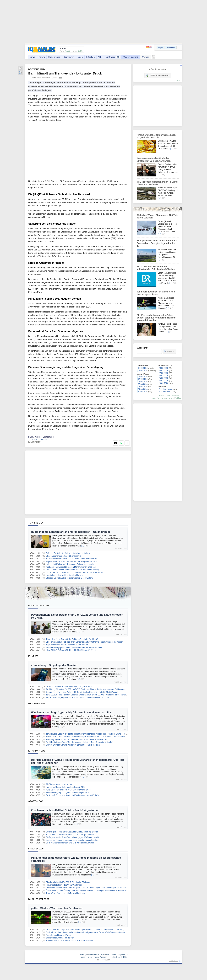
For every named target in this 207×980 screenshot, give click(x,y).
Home (82, 957)
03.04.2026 (143, 382)
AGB (102, 954)
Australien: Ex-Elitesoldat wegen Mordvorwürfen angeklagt (71, 567)
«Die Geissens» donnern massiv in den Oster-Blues (68, 790)
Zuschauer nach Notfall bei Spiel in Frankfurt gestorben (65, 810)
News (32, 57)
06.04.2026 (143, 371)
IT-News (33, 656)
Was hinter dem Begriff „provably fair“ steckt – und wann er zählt (71, 712)
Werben (145, 57)
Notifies (178, 398)
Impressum (123, 954)
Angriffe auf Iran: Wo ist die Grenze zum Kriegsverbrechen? (72, 562)
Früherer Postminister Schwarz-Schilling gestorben (68, 553)
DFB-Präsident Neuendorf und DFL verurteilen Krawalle (70, 843)
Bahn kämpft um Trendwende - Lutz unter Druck (65, 73)
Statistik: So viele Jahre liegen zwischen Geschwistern (69, 578)
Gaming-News (37, 703)
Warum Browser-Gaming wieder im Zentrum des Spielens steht (73, 745)
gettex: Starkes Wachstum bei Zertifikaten (57, 908)
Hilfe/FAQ (113, 957)
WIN (100, 57)
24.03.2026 (163, 381)
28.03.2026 (163, 371)
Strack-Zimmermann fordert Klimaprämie (63, 556)
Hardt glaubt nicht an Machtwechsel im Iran (65, 575)
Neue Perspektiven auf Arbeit (58, 935)
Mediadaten (111, 954)
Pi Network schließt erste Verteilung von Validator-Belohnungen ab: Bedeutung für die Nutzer (86, 888)
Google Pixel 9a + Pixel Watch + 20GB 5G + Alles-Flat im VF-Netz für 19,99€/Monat (82, 692)
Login (161, 48)
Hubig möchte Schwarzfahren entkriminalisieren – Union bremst (70, 532)
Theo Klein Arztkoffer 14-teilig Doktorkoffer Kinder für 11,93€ (72, 639)
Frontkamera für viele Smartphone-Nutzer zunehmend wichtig (72, 570)
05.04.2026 (143, 377)
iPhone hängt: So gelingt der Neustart (54, 665)
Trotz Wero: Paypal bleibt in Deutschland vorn (66, 893)
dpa (60, 78)
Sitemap (83, 954)
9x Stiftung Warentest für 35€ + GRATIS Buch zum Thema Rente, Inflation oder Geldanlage (85, 689)
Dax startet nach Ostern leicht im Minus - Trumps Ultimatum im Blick (75, 572)
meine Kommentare (159, 398)
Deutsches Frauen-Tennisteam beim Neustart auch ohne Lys (72, 840)
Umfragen (113, 57)
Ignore (171, 398)
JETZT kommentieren (157, 75)
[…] (83, 546)
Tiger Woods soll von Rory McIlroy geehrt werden (67, 645)
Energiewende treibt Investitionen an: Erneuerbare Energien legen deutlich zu (157, 243)
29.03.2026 (163, 368)
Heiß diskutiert (165, 392)
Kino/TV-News (37, 751)
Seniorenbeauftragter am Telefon (60, 938)
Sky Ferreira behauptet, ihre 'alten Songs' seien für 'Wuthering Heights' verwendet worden (84, 642)
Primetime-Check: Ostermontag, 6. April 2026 (65, 787)
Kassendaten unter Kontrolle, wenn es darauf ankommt (70, 941)
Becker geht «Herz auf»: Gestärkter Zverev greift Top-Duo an (72, 832)
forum (179, 80)
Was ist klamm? (131, 57)
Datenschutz (94, 954)
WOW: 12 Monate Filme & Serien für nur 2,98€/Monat (69, 687)
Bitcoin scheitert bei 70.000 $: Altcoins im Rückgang (68, 882)
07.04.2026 (143, 368)
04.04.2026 (143, 379)
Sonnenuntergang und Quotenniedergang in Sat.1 (67, 793)
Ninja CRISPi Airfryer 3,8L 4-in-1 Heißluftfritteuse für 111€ (71, 650)
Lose (80, 57)
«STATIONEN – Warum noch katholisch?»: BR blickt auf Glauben (156, 268)
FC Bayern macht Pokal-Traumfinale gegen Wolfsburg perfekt (72, 837)
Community (69, 57)
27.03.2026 (163, 373)
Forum (42, 57)
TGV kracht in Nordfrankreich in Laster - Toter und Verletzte (71, 559)
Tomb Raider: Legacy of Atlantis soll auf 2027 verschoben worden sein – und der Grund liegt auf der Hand (91, 734)
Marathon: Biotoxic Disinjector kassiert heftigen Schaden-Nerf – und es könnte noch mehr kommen (88, 737)
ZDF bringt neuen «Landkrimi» (59, 784)
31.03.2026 (143, 389)
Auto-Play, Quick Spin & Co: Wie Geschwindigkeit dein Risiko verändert (77, 739)
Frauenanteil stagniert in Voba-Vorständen (64, 885)
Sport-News (36, 801)
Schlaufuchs (54, 57)
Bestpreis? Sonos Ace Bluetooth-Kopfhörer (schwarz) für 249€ (73, 795)
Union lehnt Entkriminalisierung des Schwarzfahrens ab (70, 564)
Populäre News (165, 389)
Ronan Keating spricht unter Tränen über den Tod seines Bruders (74, 647)
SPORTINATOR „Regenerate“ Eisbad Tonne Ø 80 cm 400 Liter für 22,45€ (78, 698)
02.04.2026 (143, 384)
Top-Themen (36, 523)
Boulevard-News (39, 606)
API (120, 957)
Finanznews (36, 849)
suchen (169, 351)
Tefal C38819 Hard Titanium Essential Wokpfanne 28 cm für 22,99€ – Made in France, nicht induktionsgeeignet (94, 695)
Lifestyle (91, 57)
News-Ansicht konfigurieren (170, 396)
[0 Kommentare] (35, 442)
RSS (125, 957)
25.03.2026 (163, 378)
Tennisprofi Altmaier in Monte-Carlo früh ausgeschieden (70, 835)
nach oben (174, 961)
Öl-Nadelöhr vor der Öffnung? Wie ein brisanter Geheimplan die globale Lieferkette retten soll (86, 890)
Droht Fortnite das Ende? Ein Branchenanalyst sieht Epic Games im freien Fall (80, 742)
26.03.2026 (163, 376)
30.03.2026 (143, 392)
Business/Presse (39, 899)
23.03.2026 (163, 383)
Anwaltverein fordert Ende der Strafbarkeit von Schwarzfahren (154, 160)
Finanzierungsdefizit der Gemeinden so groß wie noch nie (156, 136)
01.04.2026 (143, 387)
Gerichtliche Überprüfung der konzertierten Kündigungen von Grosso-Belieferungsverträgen (85, 932)
